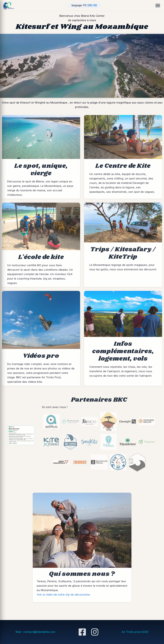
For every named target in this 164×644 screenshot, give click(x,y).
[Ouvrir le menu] (158, 6)
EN (90, 5)
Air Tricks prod (135, 632)
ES (95, 5)
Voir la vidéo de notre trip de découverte (63, 598)
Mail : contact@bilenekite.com (36, 632)
